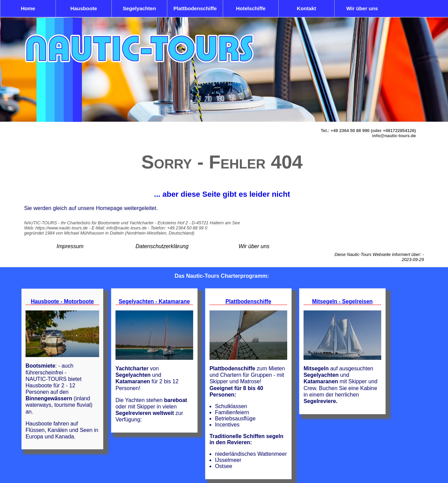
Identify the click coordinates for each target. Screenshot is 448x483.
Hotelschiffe (251, 8)
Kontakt (306, 8)
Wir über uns (362, 8)
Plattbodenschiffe (195, 8)
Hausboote (83, 8)
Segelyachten (139, 8)
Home (28, 8)
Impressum (70, 246)
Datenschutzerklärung (162, 246)
